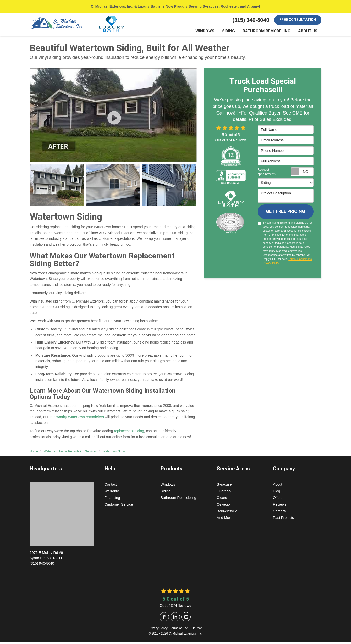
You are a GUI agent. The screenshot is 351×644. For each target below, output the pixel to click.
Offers (278, 499)
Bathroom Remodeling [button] (270, 32)
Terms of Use (179, 630)
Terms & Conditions (300, 261)
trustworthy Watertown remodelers (77, 418)
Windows (168, 486)
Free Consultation (298, 20)
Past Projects (283, 519)
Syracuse (224, 486)
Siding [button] (234, 32)
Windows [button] (212, 32)
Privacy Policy (271, 264)
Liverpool (224, 493)
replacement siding (129, 432)
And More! (225, 519)
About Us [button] (309, 32)
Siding (166, 493)
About (278, 486)
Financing (112, 499)
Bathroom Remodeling (178, 499)
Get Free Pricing (286, 213)
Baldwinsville (227, 513)
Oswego (223, 506)
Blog (277, 493)
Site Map (196, 630)
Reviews (280, 506)
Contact (111, 486)
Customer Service (119, 506)
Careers (279, 513)
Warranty (112, 493)
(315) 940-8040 (63, 559)
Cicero (222, 499)
